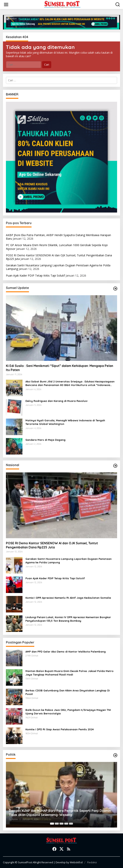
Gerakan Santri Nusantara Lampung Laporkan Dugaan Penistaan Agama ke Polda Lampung (58, 267)
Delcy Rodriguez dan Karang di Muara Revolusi (56, 401)
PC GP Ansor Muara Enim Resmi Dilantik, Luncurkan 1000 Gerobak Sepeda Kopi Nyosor (57, 247)
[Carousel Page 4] (66, 824)
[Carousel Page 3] (61, 824)
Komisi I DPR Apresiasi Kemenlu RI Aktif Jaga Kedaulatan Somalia (68, 598)
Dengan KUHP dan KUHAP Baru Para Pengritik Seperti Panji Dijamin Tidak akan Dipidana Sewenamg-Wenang (60, 813)
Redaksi (92, 862)
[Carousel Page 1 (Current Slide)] (52, 824)
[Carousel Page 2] (57, 824)
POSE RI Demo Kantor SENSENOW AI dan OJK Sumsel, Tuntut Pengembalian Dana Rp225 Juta (59, 257)
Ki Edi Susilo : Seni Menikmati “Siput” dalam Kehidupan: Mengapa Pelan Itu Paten (60, 368)
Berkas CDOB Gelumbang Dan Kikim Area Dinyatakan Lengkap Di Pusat (68, 692)
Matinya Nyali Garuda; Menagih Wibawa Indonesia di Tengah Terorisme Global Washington (65, 422)
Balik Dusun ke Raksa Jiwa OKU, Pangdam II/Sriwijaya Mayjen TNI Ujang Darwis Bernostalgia (68, 712)
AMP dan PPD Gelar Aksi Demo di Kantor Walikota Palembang (66, 652)
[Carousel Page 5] (71, 824)
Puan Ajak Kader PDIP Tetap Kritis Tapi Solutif (35, 275)
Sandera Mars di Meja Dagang (45, 440)
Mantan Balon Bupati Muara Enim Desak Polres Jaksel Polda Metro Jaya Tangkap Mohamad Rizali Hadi (69, 673)
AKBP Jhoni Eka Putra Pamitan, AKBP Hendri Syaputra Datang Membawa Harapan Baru (58, 237)
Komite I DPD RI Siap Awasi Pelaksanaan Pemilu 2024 (60, 729)
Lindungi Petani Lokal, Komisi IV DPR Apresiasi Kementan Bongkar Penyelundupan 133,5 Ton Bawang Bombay (68, 619)
